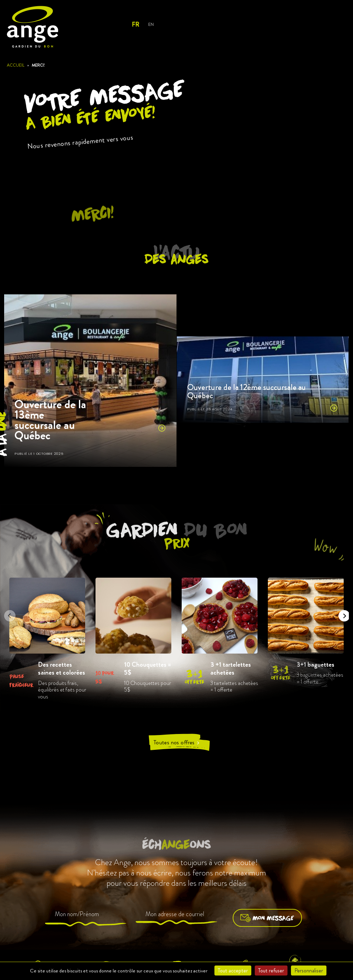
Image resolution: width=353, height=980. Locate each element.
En (151, 24)
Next (342, 614)
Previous (8, 614)
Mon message (267, 918)
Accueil (16, 65)
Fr (135, 24)
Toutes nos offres (177, 742)
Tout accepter (233, 971)
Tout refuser (271, 971)
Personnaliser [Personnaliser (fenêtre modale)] (309, 971)
